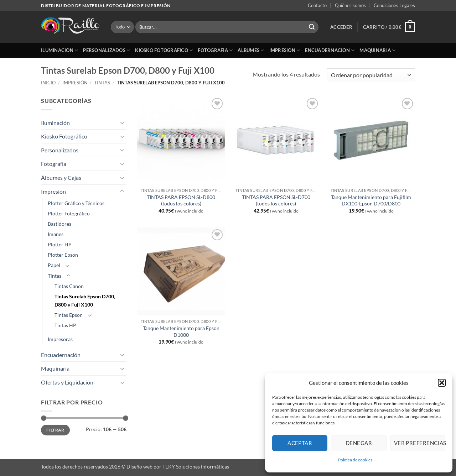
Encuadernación (330, 50)
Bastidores (59, 224)
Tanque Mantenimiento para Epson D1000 (181, 331)
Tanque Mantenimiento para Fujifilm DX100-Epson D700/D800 (371, 200)
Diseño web (139, 467)
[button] (442, 383)
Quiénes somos (350, 5)
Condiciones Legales (394, 5)
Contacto (317, 5)
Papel (54, 265)
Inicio (48, 83)
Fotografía (215, 50)
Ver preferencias (420, 443)
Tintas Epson (69, 315)
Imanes (56, 234)
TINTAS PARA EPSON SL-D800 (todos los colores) (181, 200)
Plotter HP (60, 244)
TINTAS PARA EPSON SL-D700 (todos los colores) (276, 200)
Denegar (359, 443)
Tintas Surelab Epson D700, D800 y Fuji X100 (85, 300)
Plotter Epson (63, 255)
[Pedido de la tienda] (371, 75)
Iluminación (59, 50)
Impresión (285, 50)
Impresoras (60, 339)
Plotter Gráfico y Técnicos (76, 203)
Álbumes (251, 50)
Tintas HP (65, 325)
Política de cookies (355, 460)
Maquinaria (377, 50)
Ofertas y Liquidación (67, 382)
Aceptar (300, 443)
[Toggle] (122, 122)
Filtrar (55, 430)
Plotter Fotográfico (69, 213)
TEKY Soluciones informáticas (196, 467)
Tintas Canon (69, 286)
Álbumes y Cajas (61, 177)
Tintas (102, 83)
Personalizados (107, 50)
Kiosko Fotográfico (164, 50)
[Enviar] (312, 27)
